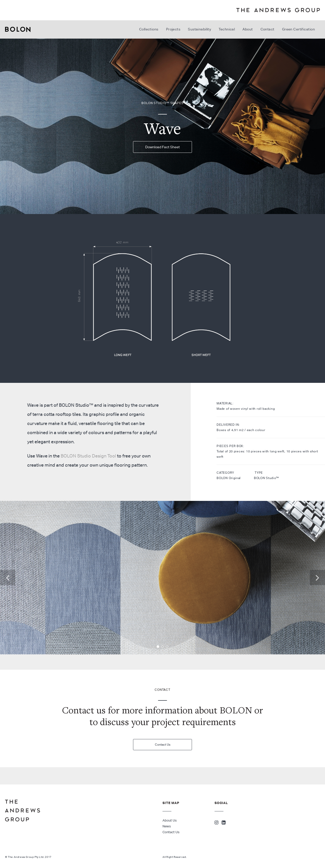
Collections (149, 29)
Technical (227, 29)
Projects (173, 29)
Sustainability (199, 29)
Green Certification (298, 29)
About (248, 29)
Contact (267, 29)
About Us (170, 820)
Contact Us (163, 744)
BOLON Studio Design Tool (88, 456)
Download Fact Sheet (162, 147)
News (167, 826)
